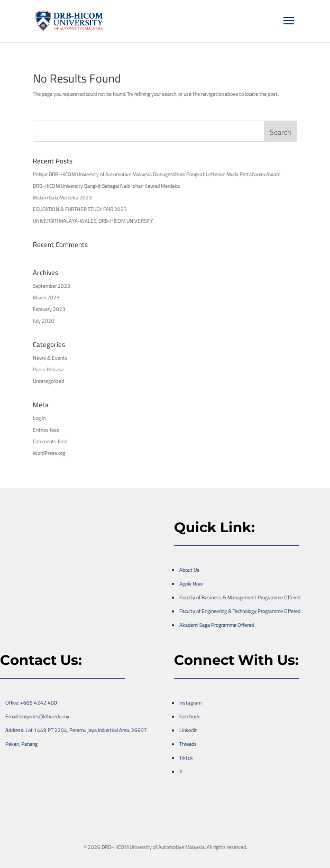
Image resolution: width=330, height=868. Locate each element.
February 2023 (49, 309)
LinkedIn (188, 730)
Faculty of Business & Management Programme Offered (240, 597)
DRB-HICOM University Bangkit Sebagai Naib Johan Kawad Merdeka (106, 186)
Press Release (48, 369)
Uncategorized (48, 381)
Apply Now (191, 584)
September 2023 (52, 286)
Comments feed (50, 441)
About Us (189, 570)
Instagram (190, 703)
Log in (39, 418)
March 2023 (46, 298)
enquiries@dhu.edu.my (44, 716)
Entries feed (46, 430)
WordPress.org (49, 453)
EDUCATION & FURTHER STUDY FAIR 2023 (80, 209)
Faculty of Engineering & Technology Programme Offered (240, 611)
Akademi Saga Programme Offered (217, 625)
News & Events (50, 358)
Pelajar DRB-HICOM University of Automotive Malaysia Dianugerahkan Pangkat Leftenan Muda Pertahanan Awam (157, 174)
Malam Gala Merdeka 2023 (62, 198)
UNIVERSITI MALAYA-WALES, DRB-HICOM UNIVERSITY (93, 221)
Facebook (190, 716)
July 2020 (44, 321)
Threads (188, 744)
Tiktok (186, 758)
